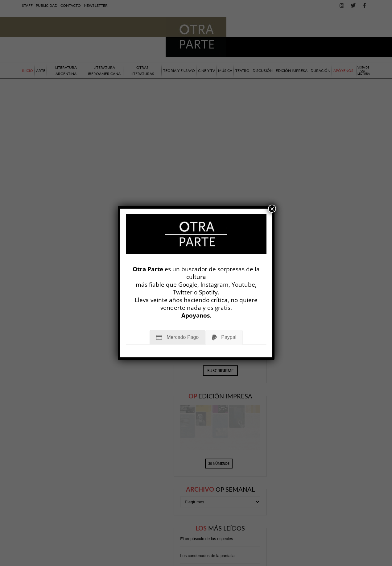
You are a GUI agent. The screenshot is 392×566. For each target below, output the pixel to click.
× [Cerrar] (272, 209)
